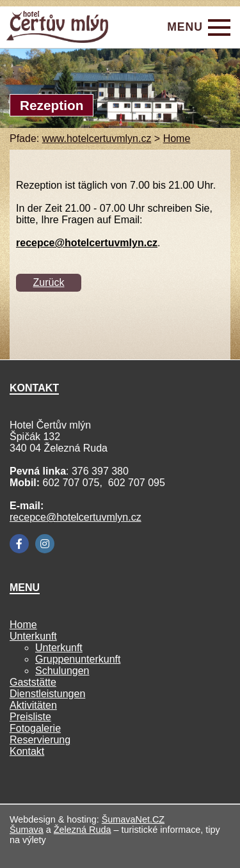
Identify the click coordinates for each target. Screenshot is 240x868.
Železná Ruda (83, 830)
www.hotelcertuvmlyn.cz (97, 138)
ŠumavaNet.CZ (133, 819)
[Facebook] (19, 544)
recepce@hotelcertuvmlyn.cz (76, 517)
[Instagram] (45, 544)
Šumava (27, 830)
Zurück (49, 282)
